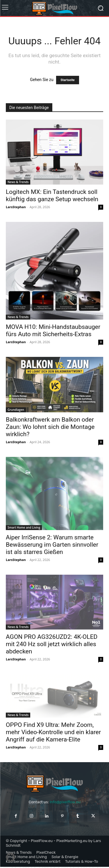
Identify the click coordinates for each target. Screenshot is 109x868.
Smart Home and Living (24, 527)
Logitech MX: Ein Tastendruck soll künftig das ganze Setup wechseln (52, 195)
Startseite (68, 80)
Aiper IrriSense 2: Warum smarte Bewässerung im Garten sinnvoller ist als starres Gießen (52, 545)
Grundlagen (16, 410)
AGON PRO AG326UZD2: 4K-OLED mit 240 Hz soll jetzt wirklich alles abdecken (52, 644)
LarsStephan (16, 207)
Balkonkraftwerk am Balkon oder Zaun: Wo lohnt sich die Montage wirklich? (50, 427)
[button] (10, 858)
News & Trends (18, 182)
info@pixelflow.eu (65, 802)
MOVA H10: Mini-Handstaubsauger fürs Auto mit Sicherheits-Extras (53, 330)
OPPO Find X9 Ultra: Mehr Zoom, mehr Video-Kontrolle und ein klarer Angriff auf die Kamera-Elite (53, 732)
